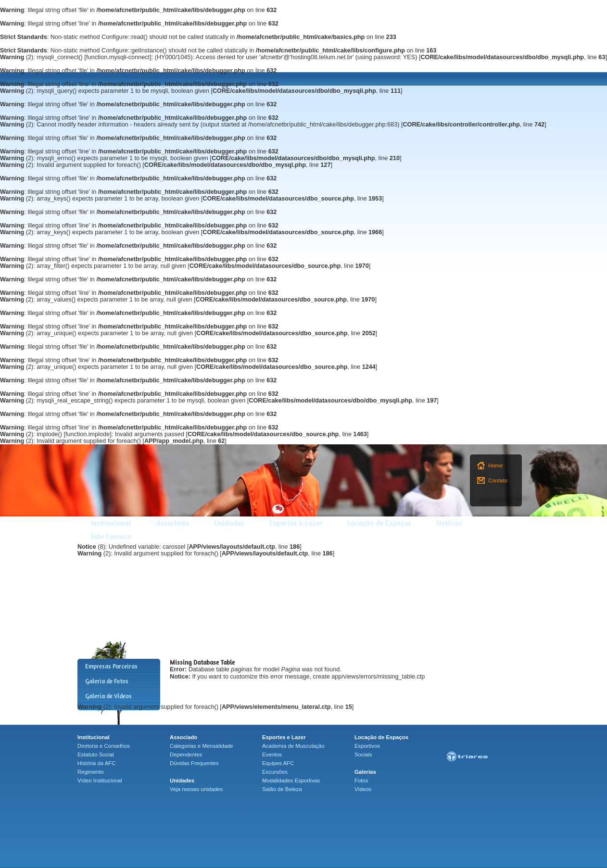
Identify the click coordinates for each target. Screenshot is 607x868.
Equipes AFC (278, 763)
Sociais (363, 755)
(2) (17, 57)
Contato (498, 480)
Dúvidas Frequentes (194, 763)
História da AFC (96, 763)
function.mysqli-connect (118, 57)
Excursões (275, 772)
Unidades (229, 523)
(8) (91, 547)
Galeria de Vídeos (108, 696)
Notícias (449, 523)
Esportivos (367, 746)
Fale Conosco (111, 536)
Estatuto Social (96, 755)
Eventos (272, 755)
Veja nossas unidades (196, 789)
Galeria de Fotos (107, 681)
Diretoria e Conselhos (104, 746)
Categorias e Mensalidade (202, 746)
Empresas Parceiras (111, 666)
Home (495, 465)
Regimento (91, 772)
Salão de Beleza (282, 789)
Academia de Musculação (293, 746)
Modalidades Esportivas (291, 780)
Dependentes (186, 755)
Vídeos (363, 789)
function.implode (88, 434)
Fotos (361, 780)
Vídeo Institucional (100, 780)
